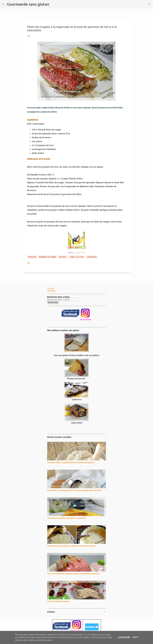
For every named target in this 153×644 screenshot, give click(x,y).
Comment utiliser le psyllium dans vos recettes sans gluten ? (71, 463)
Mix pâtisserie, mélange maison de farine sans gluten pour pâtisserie (74, 490)
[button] (28, 36)
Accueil (50, 289)
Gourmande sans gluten (28, 4)
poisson (32, 257)
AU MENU (51, 291)
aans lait (83, 253)
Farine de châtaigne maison (58, 601)
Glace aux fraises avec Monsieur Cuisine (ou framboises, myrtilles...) (74, 574)
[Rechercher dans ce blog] (63, 299)
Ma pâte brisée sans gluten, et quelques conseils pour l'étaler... (72, 546)
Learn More (124, 637)
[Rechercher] (53, 4)
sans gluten (77, 253)
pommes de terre (47, 257)
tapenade (92, 257)
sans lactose (77, 257)
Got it (135, 637)
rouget (63, 257)
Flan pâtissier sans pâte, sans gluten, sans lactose (67, 518)
